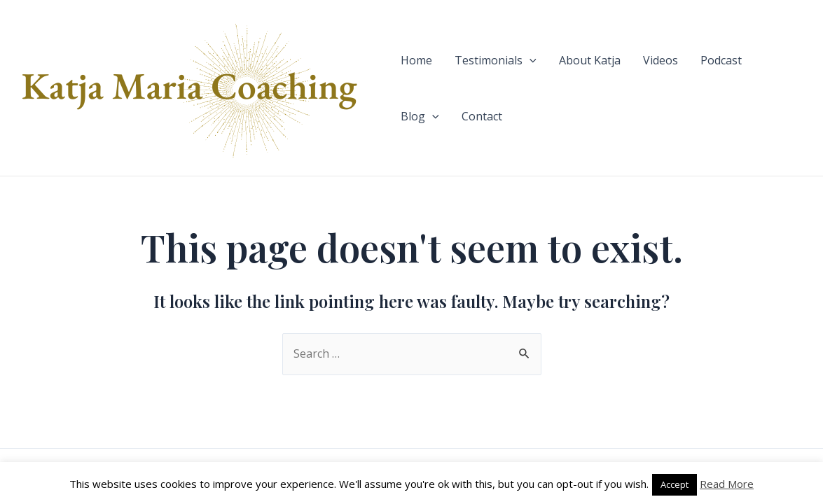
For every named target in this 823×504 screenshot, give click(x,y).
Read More (727, 484)
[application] (530, 60)
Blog (420, 116)
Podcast (721, 60)
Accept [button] (675, 484)
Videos (661, 60)
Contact (482, 116)
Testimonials (496, 60)
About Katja (590, 60)
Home (416, 60)
